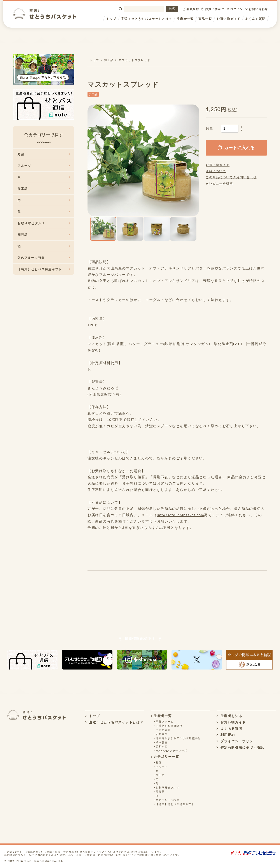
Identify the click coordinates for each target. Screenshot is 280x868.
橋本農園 (162, 742)
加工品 (109, 60)
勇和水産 (162, 747)
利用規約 (226, 735)
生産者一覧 (185, 19)
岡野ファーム (165, 722)
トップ (111, 19)
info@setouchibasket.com (181, 515)
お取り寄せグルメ (44, 223)
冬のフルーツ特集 (44, 258)
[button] (91, 160)
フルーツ (44, 166)
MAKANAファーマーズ (171, 751)
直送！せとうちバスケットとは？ (147, 19)
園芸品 (44, 235)
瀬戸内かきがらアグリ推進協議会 (178, 738)
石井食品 (162, 734)
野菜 (44, 154)
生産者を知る (229, 716)
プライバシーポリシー (237, 741)
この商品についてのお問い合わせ (231, 177)
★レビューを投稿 (219, 183)
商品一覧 (205, 19)
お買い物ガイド (228, 19)
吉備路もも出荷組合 (169, 726)
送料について (216, 171)
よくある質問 (255, 19)
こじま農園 (163, 730)
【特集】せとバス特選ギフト (44, 269)
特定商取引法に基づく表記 (240, 747)
